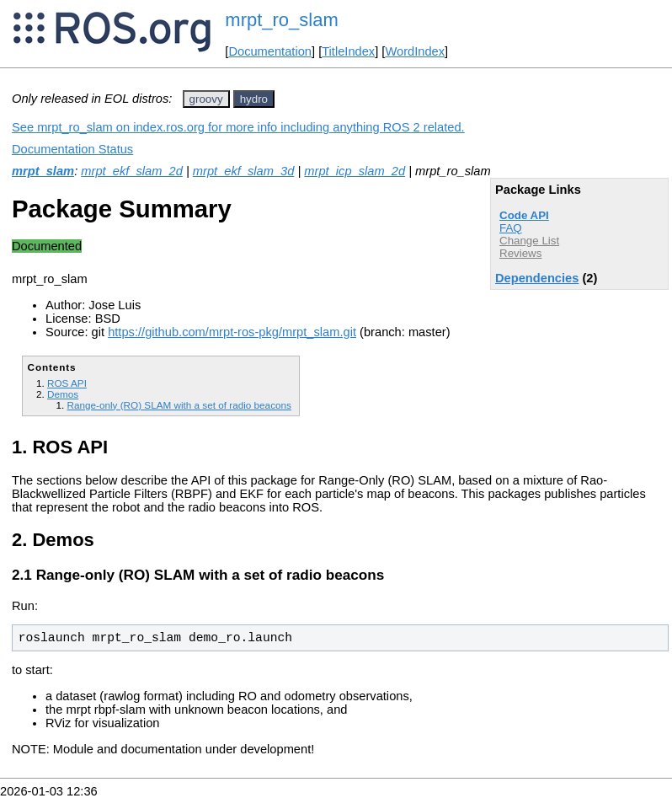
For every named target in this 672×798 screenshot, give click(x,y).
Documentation (270, 51)
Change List (529, 241)
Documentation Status (72, 149)
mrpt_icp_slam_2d (355, 171)
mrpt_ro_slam (281, 20)
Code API (524, 215)
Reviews (520, 253)
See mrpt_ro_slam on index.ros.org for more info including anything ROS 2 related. (238, 127)
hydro (254, 99)
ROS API (67, 383)
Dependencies (537, 278)
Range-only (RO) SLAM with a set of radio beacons (179, 405)
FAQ (511, 228)
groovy (206, 99)
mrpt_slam (43, 171)
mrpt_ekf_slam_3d (244, 171)
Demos (63, 394)
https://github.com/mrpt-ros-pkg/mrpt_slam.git (232, 332)
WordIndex (415, 51)
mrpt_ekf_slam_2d (132, 171)
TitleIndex (348, 51)
